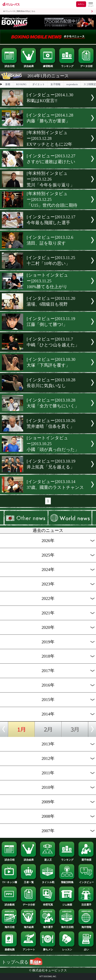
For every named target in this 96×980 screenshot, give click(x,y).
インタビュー (86, 881)
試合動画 (10, 904)
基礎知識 (10, 948)
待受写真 (48, 904)
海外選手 (48, 926)
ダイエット (38, 84)
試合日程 (10, 65)
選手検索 (86, 859)
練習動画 (48, 65)
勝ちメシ (48, 948)
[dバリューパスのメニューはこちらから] (91, 5)
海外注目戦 (67, 926)
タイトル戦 (48, 881)
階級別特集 (67, 881)
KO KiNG (21, 84)
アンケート (29, 948)
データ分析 (86, 65)
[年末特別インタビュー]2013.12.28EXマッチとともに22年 (49, 138)
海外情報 (86, 926)
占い (86, 948)
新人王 (48, 859)
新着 (8, 84)
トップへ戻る (22, 962)
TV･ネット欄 (10, 881)
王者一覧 (29, 881)
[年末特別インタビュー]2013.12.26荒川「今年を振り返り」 (51, 179)
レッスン (67, 948)
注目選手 (86, 904)
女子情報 (55, 84)
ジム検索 (67, 904)
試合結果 (29, 65)
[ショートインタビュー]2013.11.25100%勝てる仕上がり (47, 281)
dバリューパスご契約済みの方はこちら (19, 11)
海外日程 (10, 926)
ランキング (67, 65)
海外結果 (29, 926)
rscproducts (72, 84)
